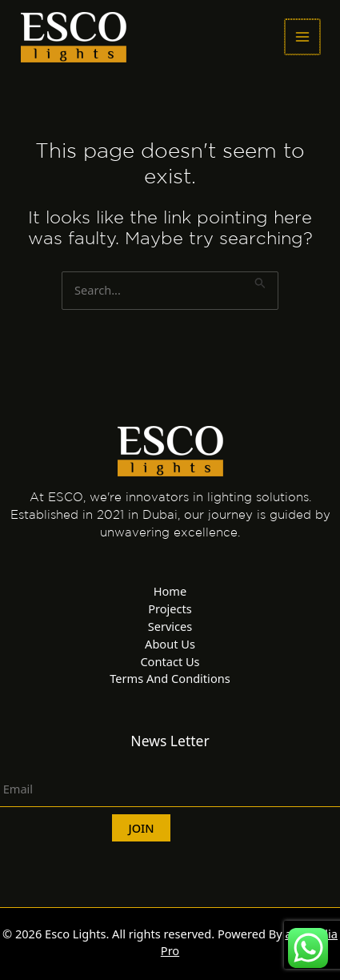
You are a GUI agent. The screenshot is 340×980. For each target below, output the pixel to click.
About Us (170, 644)
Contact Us (170, 661)
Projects (170, 608)
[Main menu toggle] (302, 37)
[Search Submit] (260, 280)
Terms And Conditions (170, 678)
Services (170, 626)
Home (170, 591)
